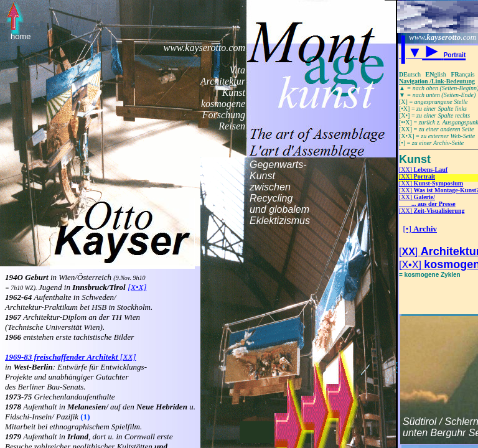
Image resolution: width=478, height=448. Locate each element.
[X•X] (137, 287)
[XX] (423, 170)
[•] (420, 229)
